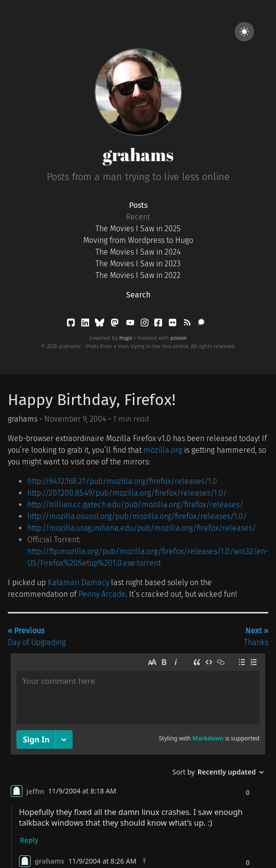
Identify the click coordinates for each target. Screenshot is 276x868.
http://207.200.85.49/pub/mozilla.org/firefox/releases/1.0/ (127, 493)
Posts (138, 205)
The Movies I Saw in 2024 (138, 252)
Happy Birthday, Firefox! (92, 400)
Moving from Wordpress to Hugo (138, 240)
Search (138, 295)
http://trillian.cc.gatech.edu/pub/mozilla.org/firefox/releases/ (135, 505)
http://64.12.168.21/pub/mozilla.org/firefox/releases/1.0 (122, 481)
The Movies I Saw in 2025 (138, 229)
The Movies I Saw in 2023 (138, 264)
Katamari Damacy (78, 582)
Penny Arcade (102, 594)
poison (179, 338)
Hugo (126, 338)
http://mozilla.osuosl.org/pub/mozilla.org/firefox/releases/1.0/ (137, 516)
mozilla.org (163, 450)
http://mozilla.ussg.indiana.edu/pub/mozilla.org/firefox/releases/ (142, 528)
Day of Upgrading (37, 637)
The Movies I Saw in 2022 (138, 275)
